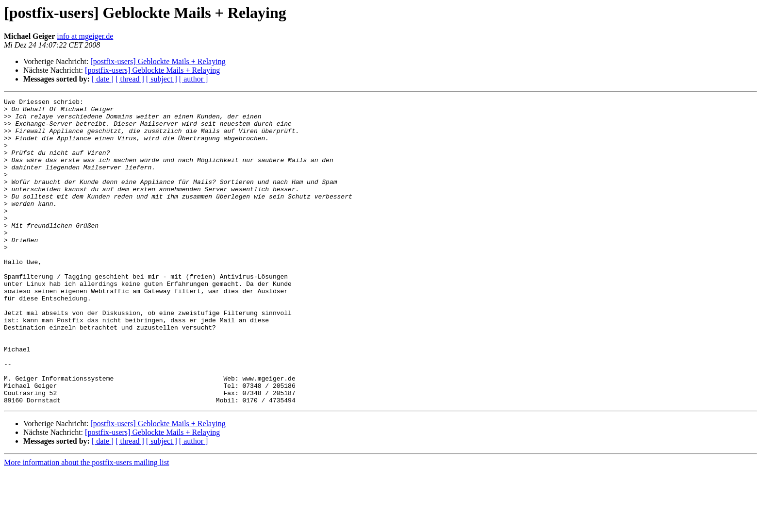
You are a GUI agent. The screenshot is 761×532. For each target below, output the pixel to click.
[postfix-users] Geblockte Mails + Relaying (158, 61)
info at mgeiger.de (85, 36)
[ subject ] (162, 79)
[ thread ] (130, 79)
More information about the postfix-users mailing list (86, 524)
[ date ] (103, 79)
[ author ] (194, 79)
